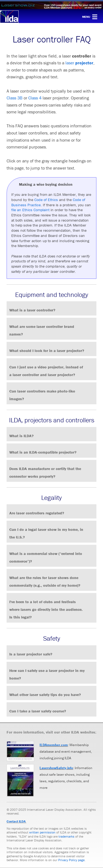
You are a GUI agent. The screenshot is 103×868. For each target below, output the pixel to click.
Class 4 (35, 98)
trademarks (66, 836)
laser (70, 63)
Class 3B (15, 98)
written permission (42, 832)
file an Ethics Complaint (30, 210)
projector (84, 63)
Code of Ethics (46, 200)
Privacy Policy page (71, 860)
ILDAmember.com (54, 745)
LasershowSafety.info (56, 768)
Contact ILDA (16, 821)
